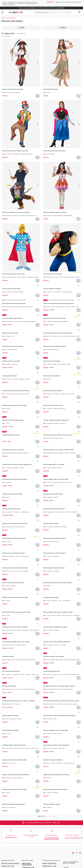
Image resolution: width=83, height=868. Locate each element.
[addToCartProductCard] (37, 96)
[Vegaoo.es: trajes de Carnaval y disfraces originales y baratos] (9, 854)
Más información (10, 5)
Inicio (3, 18)
